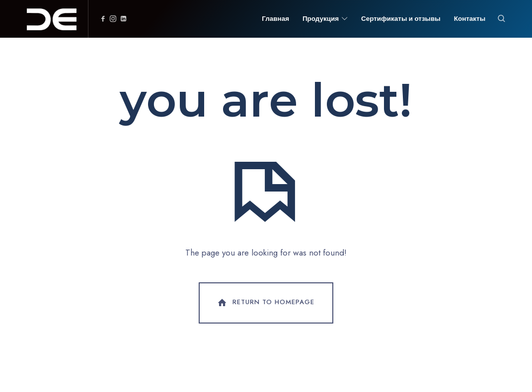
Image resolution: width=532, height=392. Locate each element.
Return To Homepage (265, 303)
